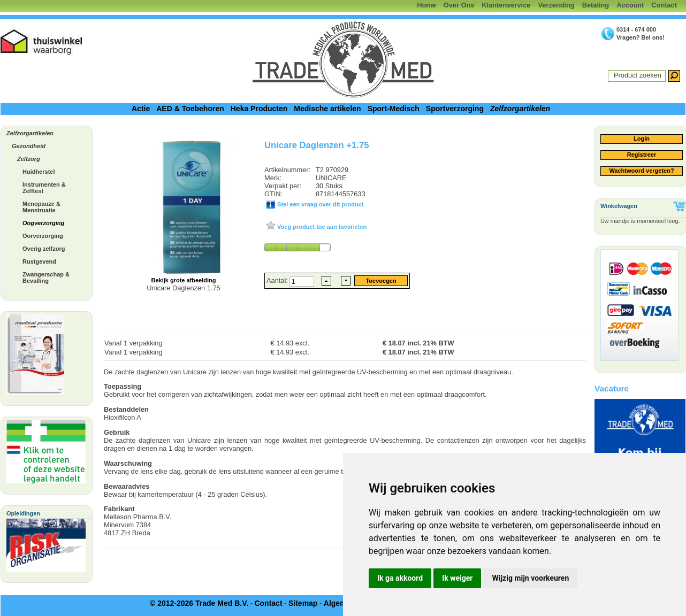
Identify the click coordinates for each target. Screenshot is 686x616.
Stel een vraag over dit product (319, 204)
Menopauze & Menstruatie (41, 207)
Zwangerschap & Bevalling (46, 278)
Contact (664, 5)
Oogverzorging (43, 223)
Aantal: (278, 280)
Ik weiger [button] (457, 578)
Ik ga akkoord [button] (400, 578)
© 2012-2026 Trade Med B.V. (199, 603)
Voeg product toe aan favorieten (321, 227)
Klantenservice (506, 5)
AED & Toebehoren (190, 109)
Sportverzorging (455, 109)
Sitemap (303, 603)
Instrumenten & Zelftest (44, 188)
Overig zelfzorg (44, 249)
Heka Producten (259, 109)
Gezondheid (29, 146)
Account (630, 5)
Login (642, 138)
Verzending (556, 5)
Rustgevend (39, 261)
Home (426, 5)
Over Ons (459, 5)
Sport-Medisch (394, 109)
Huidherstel (39, 172)
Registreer (642, 155)
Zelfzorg (29, 159)
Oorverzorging (43, 236)
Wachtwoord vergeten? (641, 171)
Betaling (596, 5)
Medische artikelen (327, 109)
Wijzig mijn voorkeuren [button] (530, 578)
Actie (141, 109)
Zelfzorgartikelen (520, 109)
